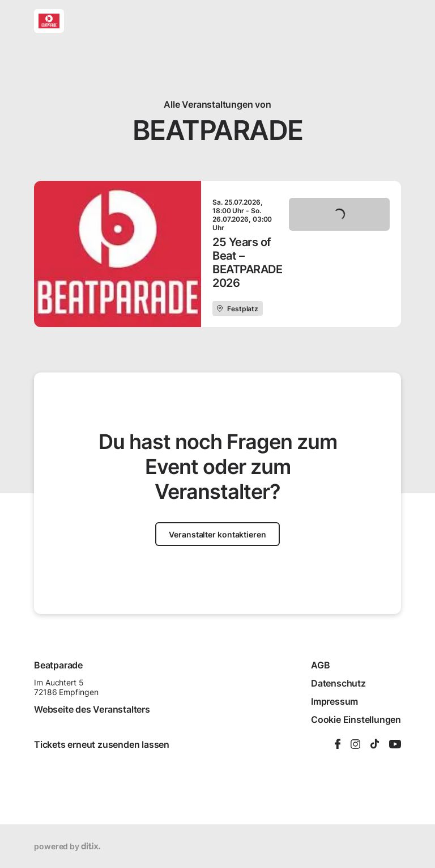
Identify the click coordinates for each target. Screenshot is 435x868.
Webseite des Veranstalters (92, 709)
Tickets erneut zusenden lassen (102, 744)
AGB (320, 665)
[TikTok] (375, 744)
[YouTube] (395, 745)
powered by (67, 846)
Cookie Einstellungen (356, 719)
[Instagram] (355, 745)
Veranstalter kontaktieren (217, 534)
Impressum (334, 701)
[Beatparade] (49, 21)
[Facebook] (338, 745)
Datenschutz (338, 683)
